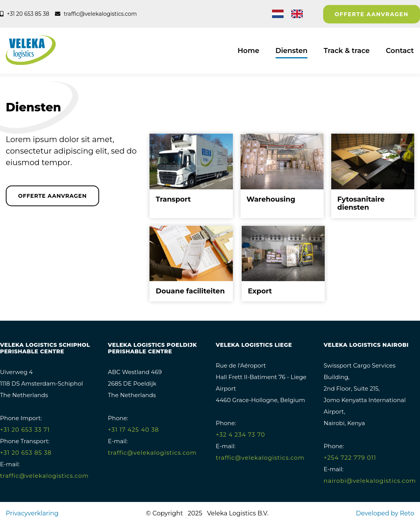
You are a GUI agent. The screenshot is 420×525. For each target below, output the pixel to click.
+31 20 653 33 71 (25, 430)
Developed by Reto (385, 513)
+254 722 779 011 (350, 458)
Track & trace (347, 51)
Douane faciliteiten (190, 291)
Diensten (292, 51)
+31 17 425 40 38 (134, 430)
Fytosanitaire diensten (361, 204)
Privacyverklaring (32, 513)
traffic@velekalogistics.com (44, 476)
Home (248, 51)
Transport (173, 199)
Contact (400, 51)
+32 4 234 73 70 (241, 435)
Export (260, 291)
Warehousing (271, 199)
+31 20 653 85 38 (26, 453)
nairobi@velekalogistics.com (370, 481)
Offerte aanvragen (372, 14)
